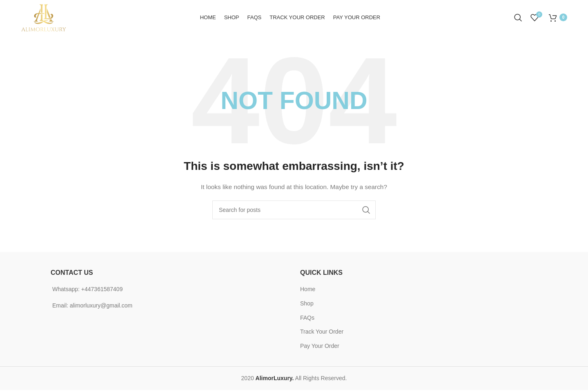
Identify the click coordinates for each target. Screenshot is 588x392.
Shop (307, 305)
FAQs (307, 319)
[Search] (518, 18)
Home (308, 291)
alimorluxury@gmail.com (101, 307)
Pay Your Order (320, 348)
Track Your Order (322, 334)
